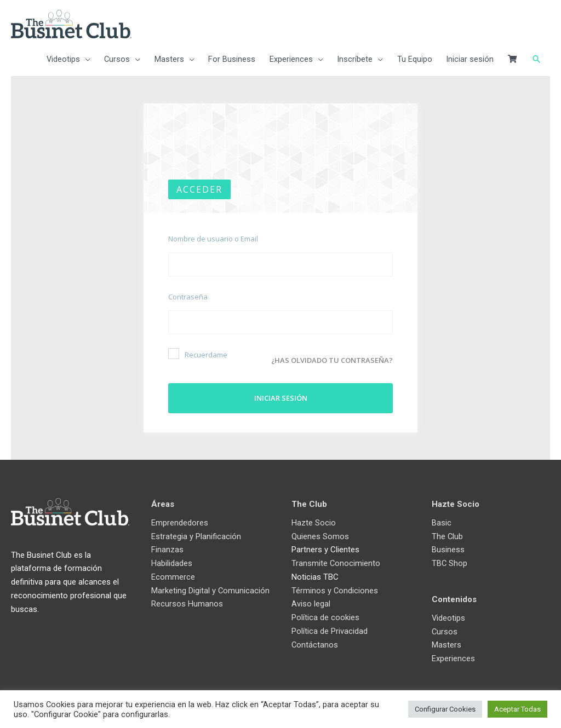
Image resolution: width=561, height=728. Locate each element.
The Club (448, 534)
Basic (442, 521)
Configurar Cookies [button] (445, 709)
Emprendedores (180, 521)
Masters (446, 643)
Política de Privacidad (330, 629)
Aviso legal (311, 602)
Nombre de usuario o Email (213, 240)
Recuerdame (198, 355)
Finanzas (167, 547)
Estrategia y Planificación (196, 534)
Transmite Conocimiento (336, 561)
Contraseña (188, 298)
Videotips (449, 616)
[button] (536, 61)
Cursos (445, 629)
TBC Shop (450, 561)
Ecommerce (173, 575)
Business (448, 547)
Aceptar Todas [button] (517, 709)
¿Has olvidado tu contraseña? (332, 357)
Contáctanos (315, 642)
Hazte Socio (314, 521)
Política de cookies (325, 615)
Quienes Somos (320, 534)
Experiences (453, 656)
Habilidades (172, 561)
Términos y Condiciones (335, 588)
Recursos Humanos (187, 615)
